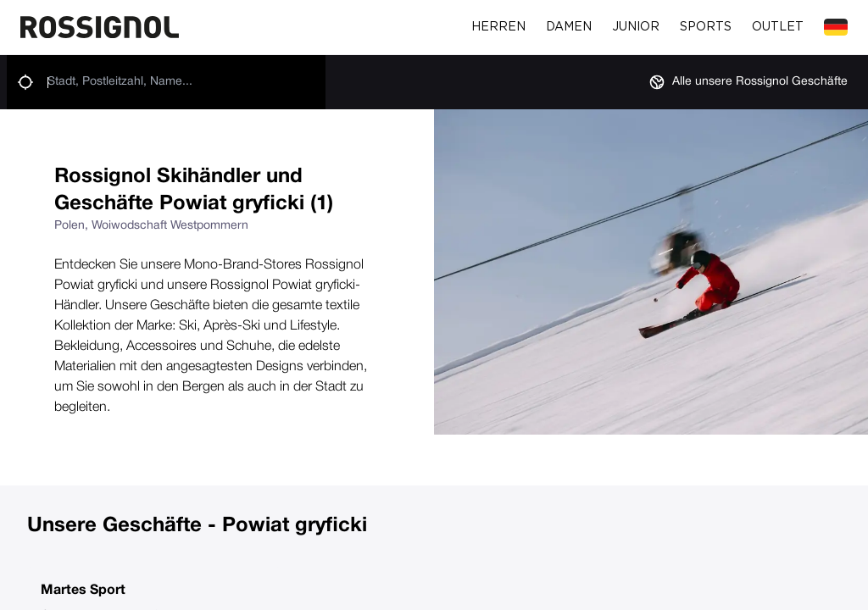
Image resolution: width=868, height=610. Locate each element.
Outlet (778, 27)
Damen (569, 27)
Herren (498, 27)
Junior (636, 27)
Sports (706, 27)
